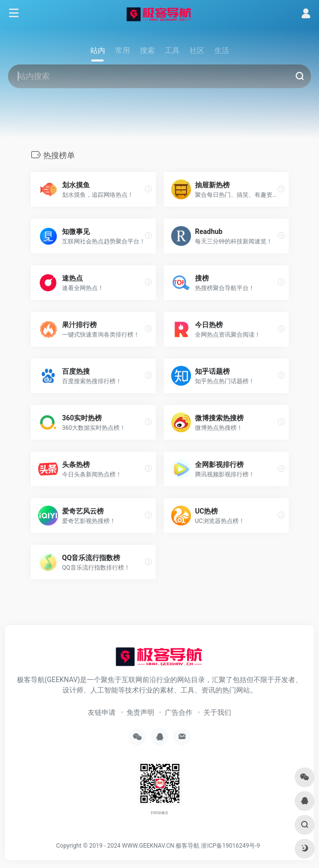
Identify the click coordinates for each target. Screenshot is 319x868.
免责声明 (140, 712)
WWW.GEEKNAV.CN (148, 846)
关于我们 (217, 712)
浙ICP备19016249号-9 (230, 846)
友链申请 (102, 712)
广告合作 (179, 712)
